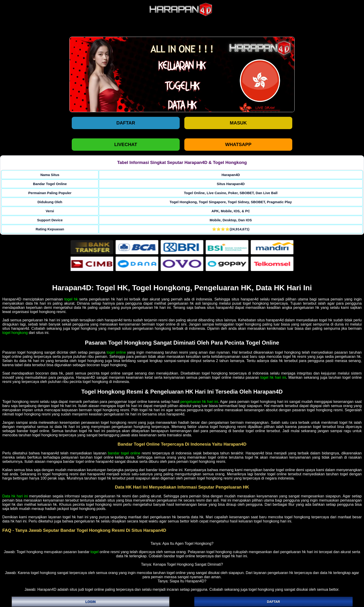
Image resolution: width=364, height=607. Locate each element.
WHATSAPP (238, 144)
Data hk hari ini (15, 496)
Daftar (126, 123)
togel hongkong (15, 333)
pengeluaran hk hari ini (199, 402)
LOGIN (91, 602)
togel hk (71, 299)
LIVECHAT (126, 144)
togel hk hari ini (273, 377)
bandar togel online (124, 453)
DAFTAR (274, 602)
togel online (116, 352)
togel (95, 552)
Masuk (238, 123)
